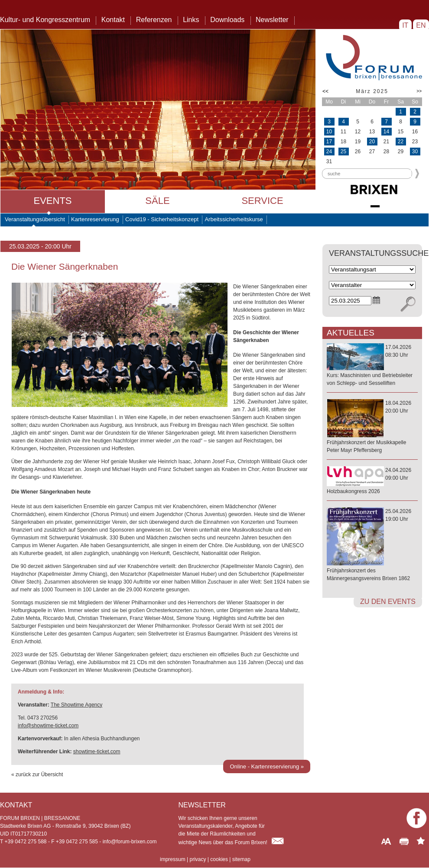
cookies (219, 859)
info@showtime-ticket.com (48, 726)
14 (386, 132)
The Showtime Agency (76, 705)
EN (421, 25)
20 (372, 142)
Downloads (227, 20)
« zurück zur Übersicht (37, 774)
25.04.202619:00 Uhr (372, 545)
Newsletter (272, 20)
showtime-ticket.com (97, 752)
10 (329, 132)
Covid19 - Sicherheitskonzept (162, 219)
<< (325, 91)
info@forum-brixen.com (130, 842)
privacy (198, 859)
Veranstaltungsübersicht (35, 219)
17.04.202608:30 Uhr (372, 366)
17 (329, 142)
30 (415, 152)
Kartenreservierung (95, 219)
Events (52, 201)
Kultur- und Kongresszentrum (45, 20)
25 (343, 152)
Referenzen (154, 20)
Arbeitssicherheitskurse (234, 219)
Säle (157, 201)
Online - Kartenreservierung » (267, 766)
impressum (173, 859)
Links (191, 20)
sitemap (241, 859)
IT (405, 25)
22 (401, 142)
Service (262, 201)
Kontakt (113, 20)
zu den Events (388, 602)
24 (329, 152)
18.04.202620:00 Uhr (372, 427)
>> (419, 91)
